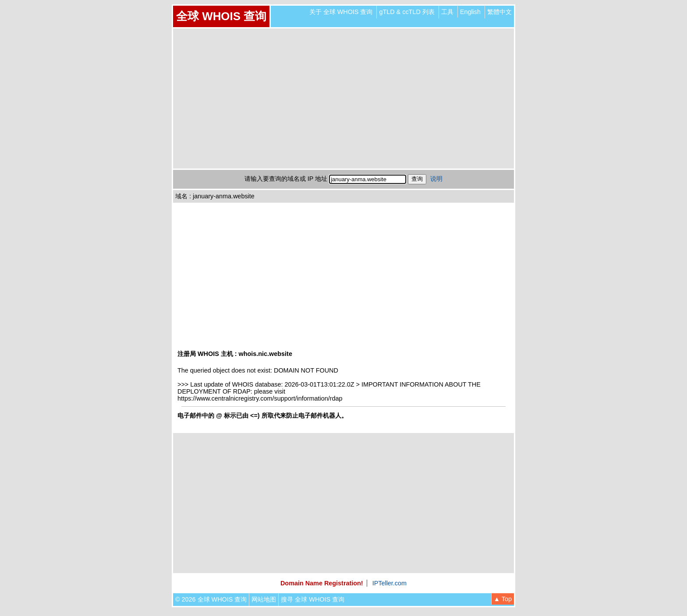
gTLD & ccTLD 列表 (407, 12)
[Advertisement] (343, 99)
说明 (436, 179)
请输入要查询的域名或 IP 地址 (286, 179)
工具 (447, 12)
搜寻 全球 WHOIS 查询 (313, 599)
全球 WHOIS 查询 (221, 16)
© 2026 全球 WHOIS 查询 (211, 599)
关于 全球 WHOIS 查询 (341, 12)
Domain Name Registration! (322, 583)
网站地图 (264, 599)
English (470, 12)
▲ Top (503, 599)
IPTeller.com (390, 583)
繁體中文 (499, 12)
